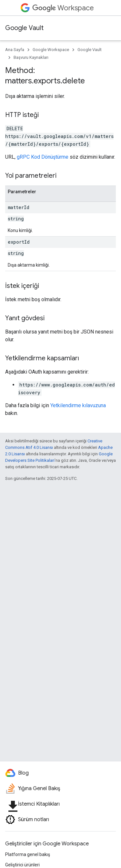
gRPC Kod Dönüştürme (43, 157)
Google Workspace (51, 50)
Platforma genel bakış (28, 854)
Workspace (63, 8)
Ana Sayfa (15, 50)
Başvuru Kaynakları (31, 57)
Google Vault (24, 28)
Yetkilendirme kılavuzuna (78, 405)
